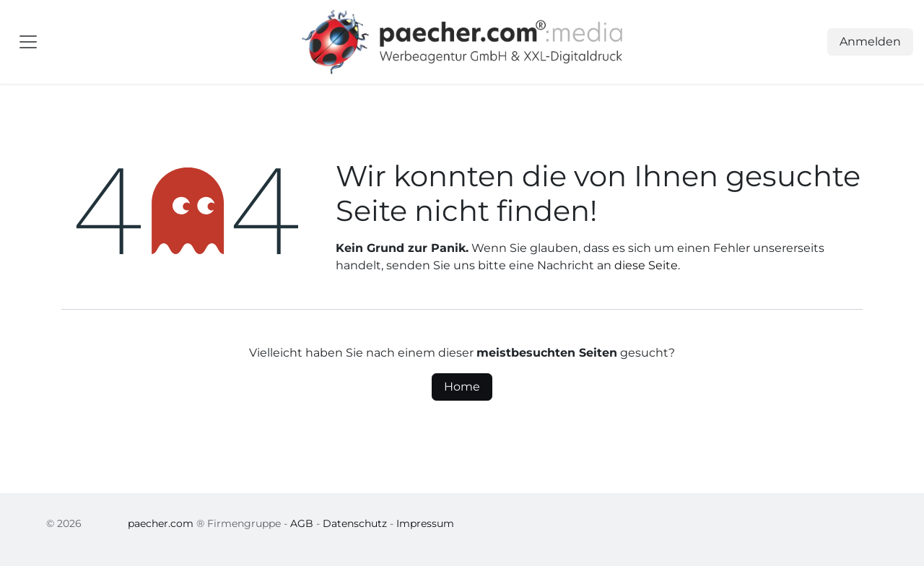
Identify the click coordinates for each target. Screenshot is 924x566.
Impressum (425, 523)
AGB (302, 523)
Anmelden (870, 42)
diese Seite (646, 265)
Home (462, 387)
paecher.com (161, 523)
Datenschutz (355, 523)
